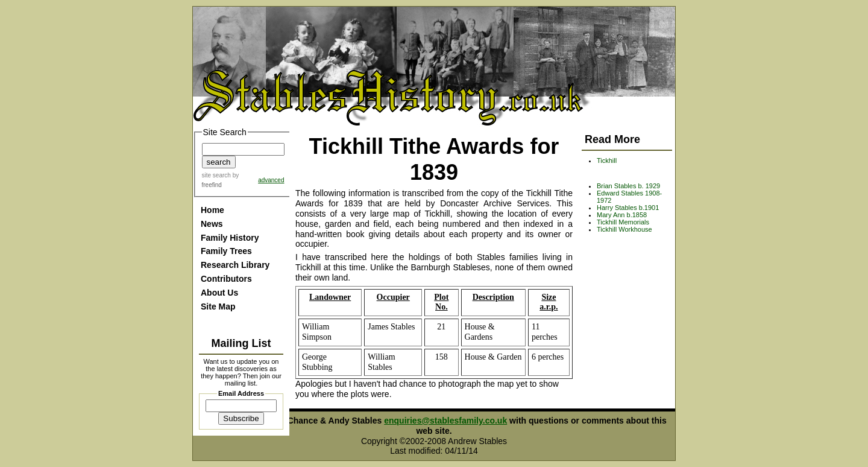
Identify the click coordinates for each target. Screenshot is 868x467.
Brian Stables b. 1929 (628, 186)
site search (216, 175)
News (212, 224)
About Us (219, 293)
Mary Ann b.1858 (622, 215)
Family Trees (226, 251)
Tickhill (607, 160)
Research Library (235, 265)
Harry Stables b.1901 (628, 208)
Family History (230, 238)
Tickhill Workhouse (624, 229)
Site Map (218, 307)
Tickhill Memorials (623, 222)
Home (212, 210)
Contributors (226, 279)
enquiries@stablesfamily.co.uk (445, 421)
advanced (271, 180)
